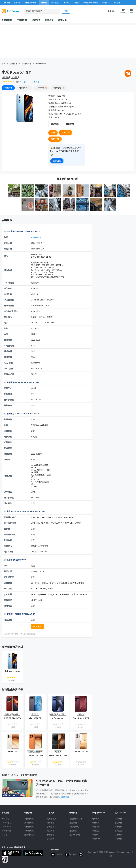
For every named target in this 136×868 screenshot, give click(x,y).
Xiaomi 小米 (41, 64)
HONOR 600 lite (81, 752)
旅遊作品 (73, 831)
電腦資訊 (51, 831)
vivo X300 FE (35, 718)
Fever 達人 (6, 823)
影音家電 (51, 835)
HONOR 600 (12, 752)
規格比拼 (55, 139)
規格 (8, 88)
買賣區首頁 (52, 819)
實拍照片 (70, 124)
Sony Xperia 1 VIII (81, 718)
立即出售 (57, 161)
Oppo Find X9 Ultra (58, 756)
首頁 (3, 64)
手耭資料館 (27, 64)
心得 (24, 88)
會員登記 (118, 831)
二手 (41, 88)
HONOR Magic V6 (12, 718)
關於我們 (118, 819)
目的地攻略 (74, 827)
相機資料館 (29, 819)
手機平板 (14, 64)
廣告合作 (118, 827)
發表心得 (35, 82)
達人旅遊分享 (75, 835)
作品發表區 (6, 831)
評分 (26, 82)
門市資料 (96, 819)
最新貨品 (96, 823)
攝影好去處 (76, 819)
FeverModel (7, 827)
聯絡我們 (118, 823)
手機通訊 (51, 827)
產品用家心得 (30, 835)
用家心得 (49, 20)
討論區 (5, 835)
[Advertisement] (114, 243)
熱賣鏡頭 (96, 831)
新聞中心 (5, 819)
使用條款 (118, 835)
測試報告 (36, 20)
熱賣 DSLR (97, 835)
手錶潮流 (51, 839)
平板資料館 (22, 20)
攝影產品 (51, 823)
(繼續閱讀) (65, 797)
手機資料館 (7, 20)
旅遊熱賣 (73, 823)
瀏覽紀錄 (63, 20)
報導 (59, 88)
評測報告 (55, 124)
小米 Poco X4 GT (12, 671)
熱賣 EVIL (96, 839)
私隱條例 (118, 839)
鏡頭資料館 (29, 823)
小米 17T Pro (58, 718)
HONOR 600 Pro (35, 756)
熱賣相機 (96, 827)
